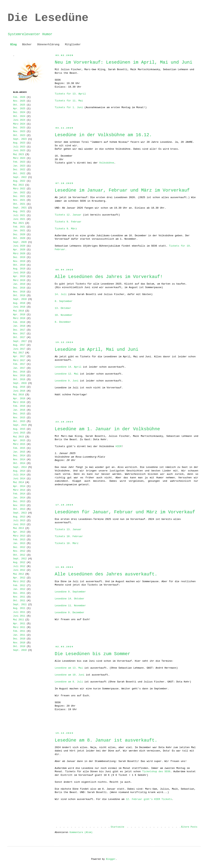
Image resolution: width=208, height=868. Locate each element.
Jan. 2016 (19, 410)
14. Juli (61, 294)
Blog (13, 45)
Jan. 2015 (19, 452)
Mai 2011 (19, 620)
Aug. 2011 (19, 608)
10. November (64, 315)
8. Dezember (63, 322)
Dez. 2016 (19, 372)
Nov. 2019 (19, 261)
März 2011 (19, 627)
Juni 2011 (19, 616)
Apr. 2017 (19, 357)
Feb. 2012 (19, 586)
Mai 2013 (19, 528)
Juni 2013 (19, 525)
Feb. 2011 (19, 631)
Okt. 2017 (19, 337)
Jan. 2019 (19, 284)
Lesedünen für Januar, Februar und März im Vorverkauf (125, 512)
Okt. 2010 (19, 647)
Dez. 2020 (19, 235)
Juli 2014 (19, 475)
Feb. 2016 (19, 406)
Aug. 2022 (19, 181)
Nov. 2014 (19, 460)
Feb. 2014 (19, 494)
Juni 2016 (19, 391)
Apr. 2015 (19, 441)
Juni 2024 (19, 120)
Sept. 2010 (20, 650)
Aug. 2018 (19, 303)
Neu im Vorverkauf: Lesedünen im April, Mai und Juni (124, 62)
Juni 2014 (19, 479)
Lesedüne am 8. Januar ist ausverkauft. (106, 740)
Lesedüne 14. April (68, 367)
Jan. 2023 (19, 166)
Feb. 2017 (19, 364)
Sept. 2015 (20, 425)
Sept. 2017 (20, 341)
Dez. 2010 (19, 639)
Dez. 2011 (19, 593)
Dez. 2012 (19, 547)
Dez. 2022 (19, 170)
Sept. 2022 (20, 177)
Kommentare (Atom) (81, 832)
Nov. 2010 (19, 643)
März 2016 (19, 402)
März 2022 (19, 189)
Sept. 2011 (20, 605)
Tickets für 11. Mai (69, 101)
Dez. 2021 (19, 196)
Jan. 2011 (19, 635)
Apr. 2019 (19, 276)
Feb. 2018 (19, 322)
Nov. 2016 (19, 376)
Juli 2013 (19, 521)
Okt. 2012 (19, 555)
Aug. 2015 (19, 429)
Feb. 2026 (19, 97)
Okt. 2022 (19, 174)
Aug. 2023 (19, 143)
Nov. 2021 (19, 200)
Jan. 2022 (19, 193)
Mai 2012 (19, 574)
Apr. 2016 (19, 399)
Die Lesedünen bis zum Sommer (92, 654)
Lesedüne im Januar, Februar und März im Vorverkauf (122, 190)
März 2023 (19, 158)
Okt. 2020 (19, 238)
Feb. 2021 (19, 227)
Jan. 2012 (19, 589)
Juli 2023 (19, 147)
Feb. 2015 (19, 448)
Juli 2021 (19, 216)
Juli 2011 (19, 612)
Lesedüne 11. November (70, 606)
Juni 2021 (19, 219)
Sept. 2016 (20, 383)
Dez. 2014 (19, 456)
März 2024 (19, 124)
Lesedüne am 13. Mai (69, 668)
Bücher (27, 45)
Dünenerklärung (48, 45)
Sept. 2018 (20, 299)
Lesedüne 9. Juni (67, 381)
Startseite (117, 827)
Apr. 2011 (19, 624)
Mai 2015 (19, 437)
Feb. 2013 (19, 540)
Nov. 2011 (19, 597)
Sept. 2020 (20, 242)
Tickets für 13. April (70, 94)
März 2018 (19, 318)
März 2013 (19, 536)
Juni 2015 (19, 433)
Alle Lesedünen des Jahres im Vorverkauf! (109, 277)
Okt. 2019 (19, 265)
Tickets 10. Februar (69, 536)
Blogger (111, 859)
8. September (64, 301)
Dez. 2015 (19, 414)
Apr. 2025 (19, 109)
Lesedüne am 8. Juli (69, 682)
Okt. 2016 (19, 380)
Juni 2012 (19, 570)
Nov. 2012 (19, 551)
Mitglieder (73, 45)
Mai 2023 (19, 155)
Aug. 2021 (19, 212)
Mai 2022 (19, 185)
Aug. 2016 (19, 387)
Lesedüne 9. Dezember (70, 613)
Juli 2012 (19, 566)
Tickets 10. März (67, 543)
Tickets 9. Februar (68, 222)
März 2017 (19, 360)
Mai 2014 (19, 482)
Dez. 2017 (19, 330)
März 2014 (19, 490)
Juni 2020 (19, 246)
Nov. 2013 (19, 505)
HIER (118, 446)
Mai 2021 (19, 223)
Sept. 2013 (20, 513)
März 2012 (19, 582)
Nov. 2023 (19, 132)
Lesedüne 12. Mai (67, 374)
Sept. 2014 (20, 467)
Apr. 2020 (19, 250)
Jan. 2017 (19, 368)
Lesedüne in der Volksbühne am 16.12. (103, 135)
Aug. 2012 (19, 563)
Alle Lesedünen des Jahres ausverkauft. (106, 574)
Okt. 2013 (19, 509)
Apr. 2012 (19, 578)
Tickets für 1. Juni (69, 107)
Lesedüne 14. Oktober (70, 599)
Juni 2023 (19, 151)
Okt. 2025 (19, 105)
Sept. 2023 (20, 139)
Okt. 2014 (19, 463)
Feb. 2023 (19, 162)
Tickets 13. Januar (68, 529)
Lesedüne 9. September (70, 592)
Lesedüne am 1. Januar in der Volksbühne (107, 429)
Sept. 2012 (20, 559)
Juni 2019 (19, 273)
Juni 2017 (19, 349)
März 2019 (19, 280)
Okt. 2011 (19, 601)
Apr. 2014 (19, 486)
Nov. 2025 (19, 101)
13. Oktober (63, 308)
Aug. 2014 (19, 471)
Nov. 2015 (19, 418)
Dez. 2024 (19, 112)
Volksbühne (107, 163)
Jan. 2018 (19, 326)
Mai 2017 (19, 353)
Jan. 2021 (19, 231)
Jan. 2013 (19, 543)
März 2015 (19, 444)
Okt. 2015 (19, 421)
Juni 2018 (19, 307)
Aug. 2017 (19, 345)
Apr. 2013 (19, 532)
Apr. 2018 (19, 315)
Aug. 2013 (19, 517)
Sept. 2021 (20, 208)
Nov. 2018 (19, 292)
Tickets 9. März (66, 229)
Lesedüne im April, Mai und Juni (97, 350)
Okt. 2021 (19, 204)
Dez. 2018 (19, 288)
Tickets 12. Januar (68, 215)
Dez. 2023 (19, 128)
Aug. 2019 (19, 269)
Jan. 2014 (19, 498)
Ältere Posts (189, 827)
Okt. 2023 (19, 135)
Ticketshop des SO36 (156, 772)
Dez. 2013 (19, 502)
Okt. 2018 (19, 296)
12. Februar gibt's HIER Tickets (149, 799)
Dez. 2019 (19, 257)
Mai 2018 (19, 311)
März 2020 (19, 254)
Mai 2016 (19, 395)
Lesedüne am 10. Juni (70, 675)
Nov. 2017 (19, 334)
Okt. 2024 (19, 116)
